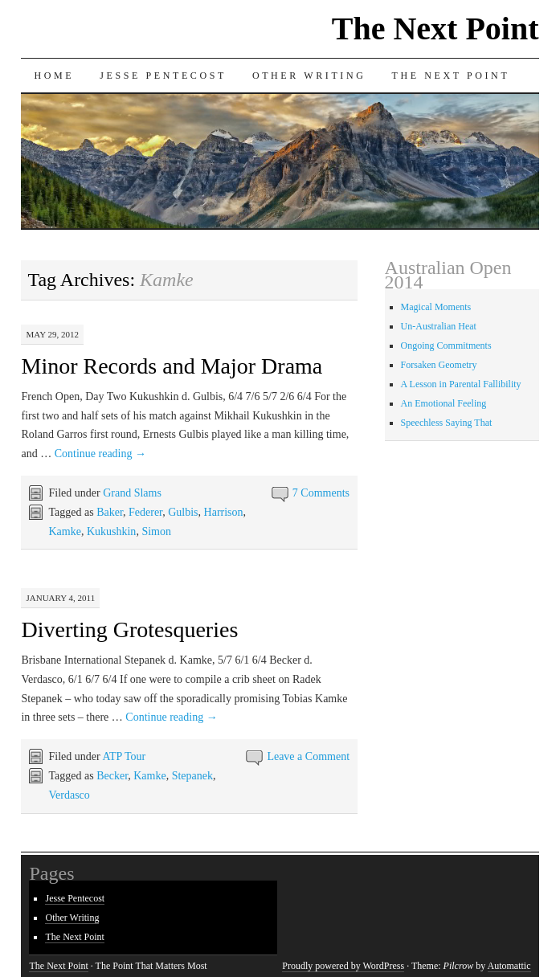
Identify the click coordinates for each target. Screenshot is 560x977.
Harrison (224, 512)
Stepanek (192, 776)
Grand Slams (132, 493)
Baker (110, 512)
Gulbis (183, 512)
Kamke (64, 531)
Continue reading (100, 454)
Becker (112, 776)
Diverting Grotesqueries (129, 630)
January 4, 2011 (60, 598)
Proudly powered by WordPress (343, 966)
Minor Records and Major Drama (172, 366)
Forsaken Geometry (439, 365)
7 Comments (321, 493)
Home (54, 76)
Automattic (509, 966)
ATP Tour (124, 756)
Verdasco (69, 795)
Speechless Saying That (447, 423)
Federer (145, 512)
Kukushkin (111, 531)
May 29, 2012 (52, 334)
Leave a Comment (308, 756)
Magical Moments (436, 307)
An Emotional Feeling (444, 403)
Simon (156, 531)
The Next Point (435, 29)
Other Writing (309, 76)
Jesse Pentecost (163, 76)
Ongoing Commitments (446, 345)
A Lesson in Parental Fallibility (461, 384)
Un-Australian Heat (439, 326)
